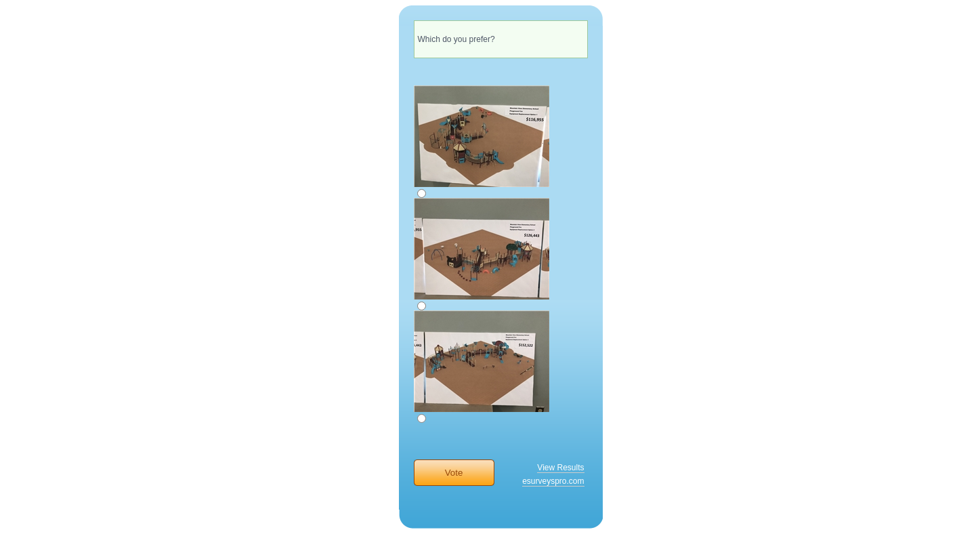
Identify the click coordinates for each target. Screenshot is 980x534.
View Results (560, 468)
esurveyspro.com (553, 481)
